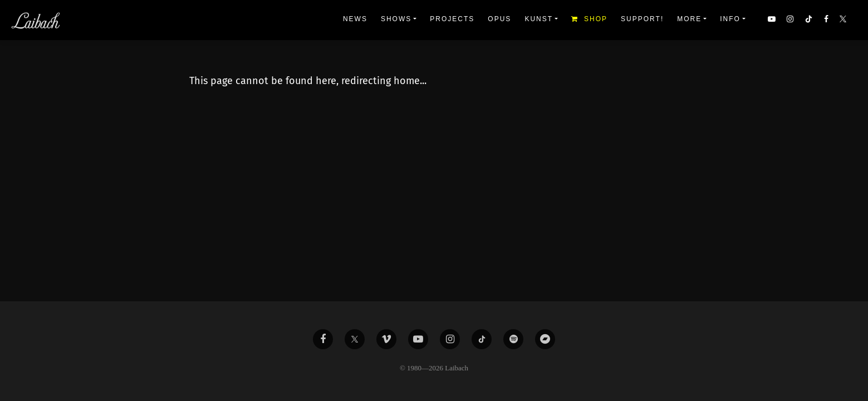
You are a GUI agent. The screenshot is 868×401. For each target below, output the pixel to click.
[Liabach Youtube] (418, 339)
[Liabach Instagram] (450, 339)
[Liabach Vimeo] (386, 339)
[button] (844, 20)
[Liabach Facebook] (323, 339)
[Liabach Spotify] (513, 339)
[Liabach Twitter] (355, 339)
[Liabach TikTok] (482, 339)
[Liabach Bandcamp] (545, 339)
